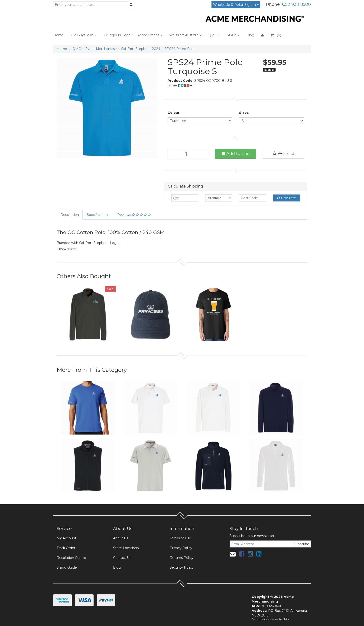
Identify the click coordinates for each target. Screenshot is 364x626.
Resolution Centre (71, 558)
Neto (286, 619)
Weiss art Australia (185, 35)
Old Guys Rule (84, 35)
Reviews (134, 215)
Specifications (98, 215)
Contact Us (122, 558)
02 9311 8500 (296, 4)
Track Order (66, 548)
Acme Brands (150, 35)
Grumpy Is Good (117, 35)
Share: (180, 85)
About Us (121, 538)
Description (70, 215)
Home (59, 35)
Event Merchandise (101, 49)
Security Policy (182, 567)
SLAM (233, 35)
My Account (67, 538)
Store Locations (126, 548)
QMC (214, 35)
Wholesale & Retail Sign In (236, 5)
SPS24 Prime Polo (180, 49)
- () (276, 35)
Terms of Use (180, 538)
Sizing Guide (67, 567)
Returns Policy (182, 558)
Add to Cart (236, 154)
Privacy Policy (181, 548)
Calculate (287, 198)
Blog (250, 35)
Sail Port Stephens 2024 (141, 49)
